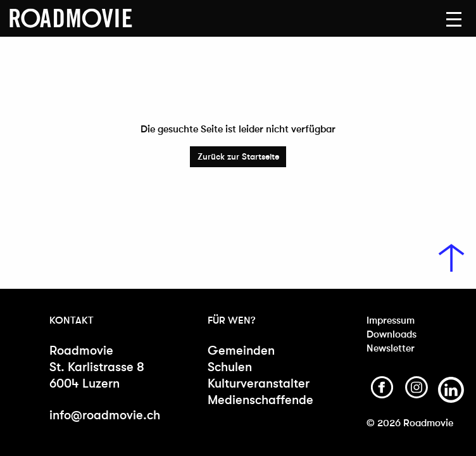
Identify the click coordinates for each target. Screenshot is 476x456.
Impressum (391, 320)
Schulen (230, 367)
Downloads (391, 334)
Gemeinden (241, 351)
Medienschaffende (258, 400)
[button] (454, 20)
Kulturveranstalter (258, 383)
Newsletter (391, 348)
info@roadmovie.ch (105, 415)
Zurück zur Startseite (238, 156)
